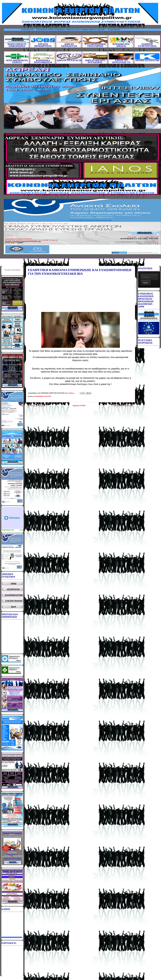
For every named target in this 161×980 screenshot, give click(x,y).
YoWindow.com (8, 530)
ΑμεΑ (14, 607)
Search (145, 283)
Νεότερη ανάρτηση (36, 405)
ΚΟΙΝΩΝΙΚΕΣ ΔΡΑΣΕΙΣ (43, 396)
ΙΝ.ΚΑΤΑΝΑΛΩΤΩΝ (14, 595)
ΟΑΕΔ (14, 584)
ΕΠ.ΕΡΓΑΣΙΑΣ (14, 589)
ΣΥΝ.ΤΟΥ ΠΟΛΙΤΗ (14, 601)
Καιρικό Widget (13, 518)
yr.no (22, 530)
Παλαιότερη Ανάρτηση (123, 405)
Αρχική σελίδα (79, 405)
